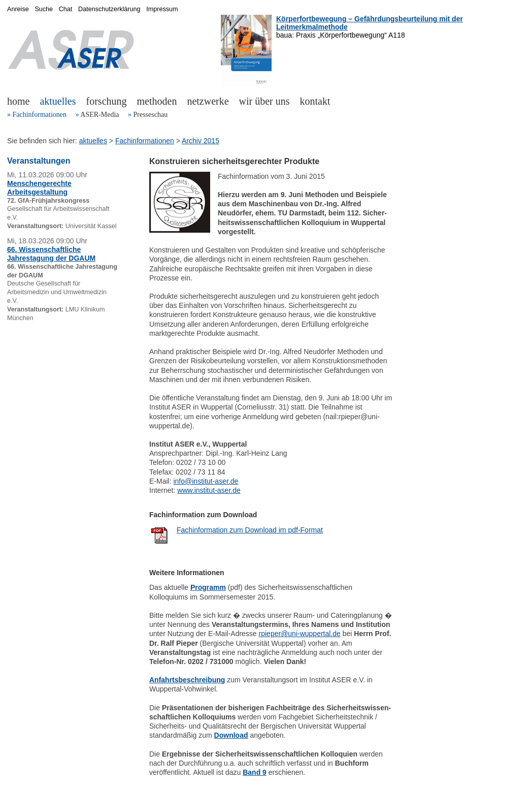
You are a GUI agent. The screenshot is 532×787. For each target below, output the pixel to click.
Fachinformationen (40, 115)
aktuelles (58, 101)
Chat (66, 9)
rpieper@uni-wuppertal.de (300, 634)
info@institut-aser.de (206, 481)
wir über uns (264, 101)
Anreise (18, 9)
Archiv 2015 (201, 141)
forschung (107, 101)
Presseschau (150, 115)
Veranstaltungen (39, 161)
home (18, 101)
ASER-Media (99, 115)
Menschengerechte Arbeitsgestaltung (39, 188)
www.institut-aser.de (209, 490)
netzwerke (208, 101)
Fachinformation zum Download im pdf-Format (250, 530)
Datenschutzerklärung (109, 9)
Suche (44, 9)
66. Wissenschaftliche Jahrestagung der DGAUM (51, 254)
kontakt (315, 101)
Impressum (162, 9)
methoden (157, 101)
